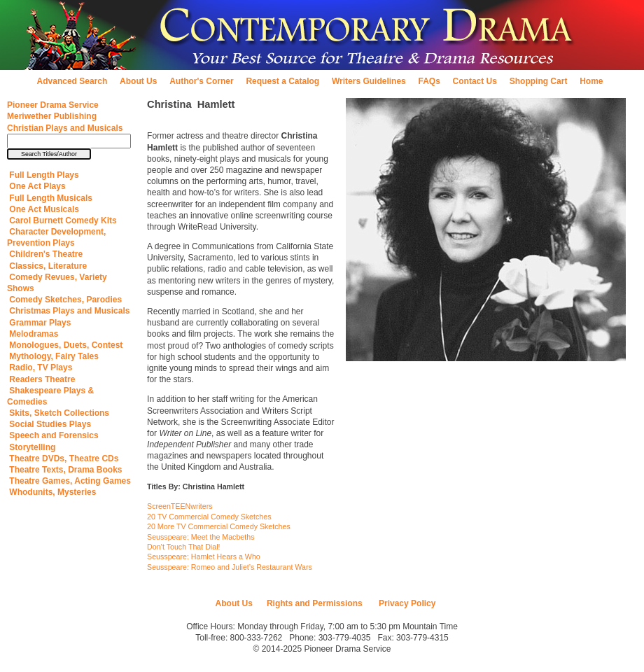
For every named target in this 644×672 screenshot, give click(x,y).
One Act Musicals (43, 209)
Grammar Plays (39, 323)
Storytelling (31, 447)
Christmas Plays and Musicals (68, 311)
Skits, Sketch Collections (58, 413)
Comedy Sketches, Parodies (64, 300)
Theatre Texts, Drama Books (65, 470)
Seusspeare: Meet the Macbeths (201, 537)
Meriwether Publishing (52, 116)
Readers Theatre (41, 379)
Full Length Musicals (50, 198)
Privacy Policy (406, 603)
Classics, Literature (47, 266)
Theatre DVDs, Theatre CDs (63, 458)
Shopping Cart (539, 81)
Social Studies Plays (49, 424)
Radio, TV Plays (40, 367)
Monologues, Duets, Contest (65, 345)
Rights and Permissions (315, 603)
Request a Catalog (282, 81)
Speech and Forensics (53, 435)
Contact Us (475, 81)
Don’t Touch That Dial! (183, 547)
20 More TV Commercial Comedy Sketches (219, 526)
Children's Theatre (45, 254)
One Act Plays (36, 186)
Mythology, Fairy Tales (53, 356)
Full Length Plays (43, 175)
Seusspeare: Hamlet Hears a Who (204, 556)
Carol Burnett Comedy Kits (62, 220)
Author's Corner (202, 81)
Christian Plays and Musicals (65, 128)
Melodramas (33, 334)
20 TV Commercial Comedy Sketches (209, 517)
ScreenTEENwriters (180, 506)
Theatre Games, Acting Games (69, 481)
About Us (138, 81)
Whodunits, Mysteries (51, 492)
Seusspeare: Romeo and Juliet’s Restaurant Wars (230, 567)
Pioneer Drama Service (53, 105)
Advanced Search (72, 81)
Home (591, 81)
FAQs (429, 81)
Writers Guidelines (369, 81)
